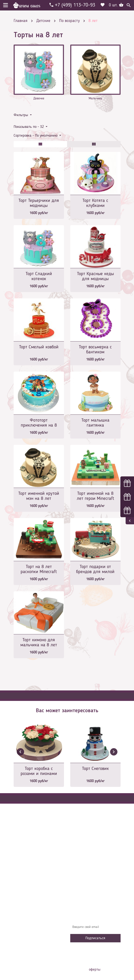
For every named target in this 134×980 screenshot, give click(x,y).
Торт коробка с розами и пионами (39, 771)
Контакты (80, 869)
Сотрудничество (84, 888)
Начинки (79, 875)
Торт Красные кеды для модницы (95, 276)
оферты (95, 970)
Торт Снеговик (95, 769)
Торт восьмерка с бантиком (95, 350)
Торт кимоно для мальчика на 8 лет (39, 643)
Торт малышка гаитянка (95, 423)
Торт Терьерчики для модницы (39, 203)
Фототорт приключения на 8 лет (39, 423)
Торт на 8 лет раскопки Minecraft (39, 569)
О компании (82, 856)
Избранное (81, 881)
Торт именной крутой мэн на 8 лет (39, 496)
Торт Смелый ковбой (39, 347)
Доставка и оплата (86, 862)
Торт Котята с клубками (95, 203)
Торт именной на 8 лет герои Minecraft (95, 496)
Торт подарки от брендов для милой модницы (95, 570)
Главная (79, 850)
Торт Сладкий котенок (39, 276)
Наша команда (84, 894)
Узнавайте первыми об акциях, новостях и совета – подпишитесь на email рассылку (93, 915)
